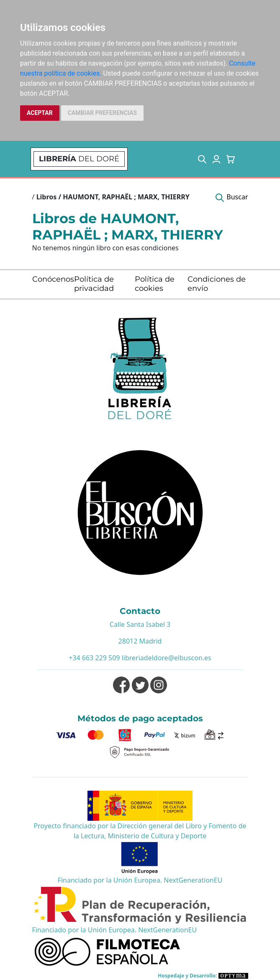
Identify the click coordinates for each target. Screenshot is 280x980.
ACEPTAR (40, 113)
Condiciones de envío (217, 284)
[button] (202, 159)
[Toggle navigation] (247, 159)
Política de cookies (155, 284)
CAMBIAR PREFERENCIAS (102, 113)
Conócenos (53, 279)
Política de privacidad (94, 284)
